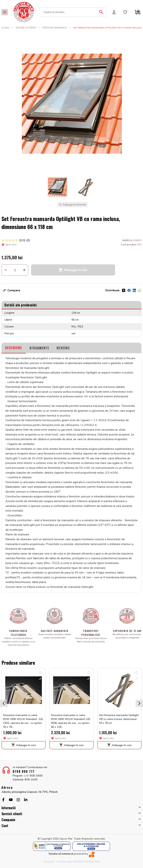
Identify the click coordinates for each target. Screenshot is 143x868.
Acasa (5, 28)
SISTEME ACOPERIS (26, 28)
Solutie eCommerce (61, 854)
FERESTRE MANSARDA (55, 28)
